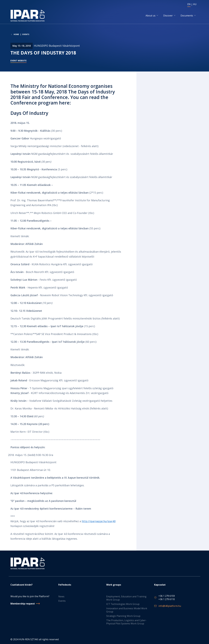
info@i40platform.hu (170, 606)
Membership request (23, 604)
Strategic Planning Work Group (123, 616)
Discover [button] (168, 16)
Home (16, 35)
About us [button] (151, 16)
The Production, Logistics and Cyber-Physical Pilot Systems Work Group (126, 622)
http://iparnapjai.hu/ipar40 (99, 521)
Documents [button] (187, 16)
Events (26, 35)
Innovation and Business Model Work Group (127, 610)
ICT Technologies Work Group (123, 604)
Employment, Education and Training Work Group (126, 598)
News (61, 597)
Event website (19, 61)
